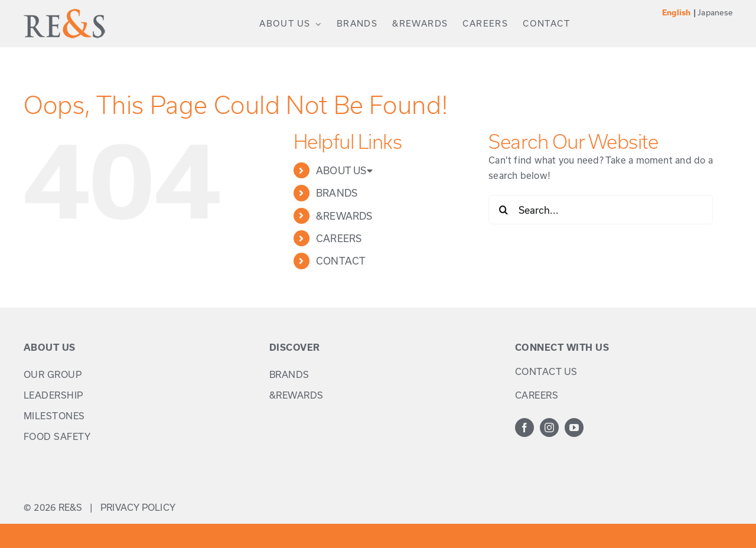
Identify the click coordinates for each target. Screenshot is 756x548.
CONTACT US (546, 371)
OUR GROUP (53, 374)
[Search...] (601, 210)
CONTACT (341, 261)
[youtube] (574, 428)
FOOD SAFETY (57, 436)
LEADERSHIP (53, 395)
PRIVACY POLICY (138, 507)
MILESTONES (54, 416)
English (677, 13)
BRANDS (337, 193)
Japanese (715, 12)
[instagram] (549, 428)
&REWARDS (344, 216)
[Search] (503, 210)
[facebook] (524, 428)
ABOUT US (344, 170)
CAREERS (339, 238)
